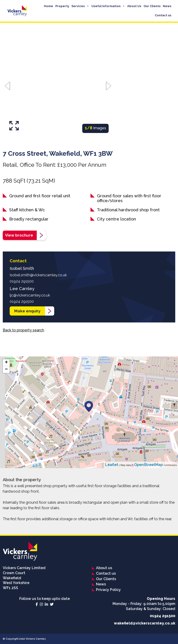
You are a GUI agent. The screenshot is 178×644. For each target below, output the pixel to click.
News (167, 6)
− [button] (6, 370)
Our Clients (152, 6)
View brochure (19, 235)
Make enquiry (27, 311)
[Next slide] (109, 86)
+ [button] (6, 363)
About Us (134, 6)
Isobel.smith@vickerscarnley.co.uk (38, 275)
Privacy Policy (108, 590)
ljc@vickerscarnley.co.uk (30, 295)
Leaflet (112, 465)
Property (62, 6)
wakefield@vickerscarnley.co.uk (145, 623)
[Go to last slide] (7, 86)
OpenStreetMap (148, 465)
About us (104, 568)
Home (48, 6)
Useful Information (106, 6)
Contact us (163, 15)
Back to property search (23, 330)
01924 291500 (22, 281)
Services (78, 6)
